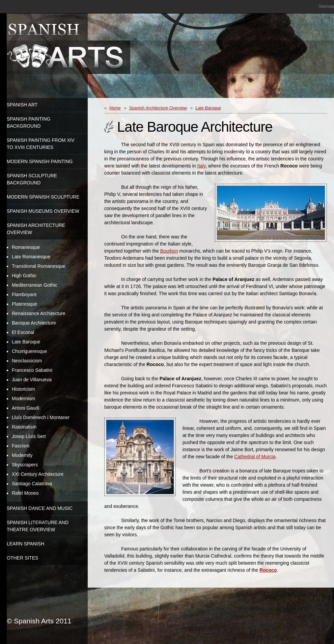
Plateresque (24, 304)
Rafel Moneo (25, 493)
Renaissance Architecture (39, 313)
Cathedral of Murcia (255, 457)
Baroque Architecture (34, 323)
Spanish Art (22, 105)
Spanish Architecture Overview (158, 108)
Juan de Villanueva (32, 380)
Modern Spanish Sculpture (43, 197)
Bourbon (169, 251)
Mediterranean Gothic (35, 285)
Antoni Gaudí (26, 408)
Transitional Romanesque (39, 266)
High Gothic (24, 276)
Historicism (23, 389)
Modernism (23, 398)
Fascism (21, 446)
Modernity (22, 455)
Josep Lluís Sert (29, 436)
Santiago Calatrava (32, 484)
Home (115, 108)
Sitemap (326, 6)
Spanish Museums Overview (43, 211)
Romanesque (26, 247)
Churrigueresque (29, 351)
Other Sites (22, 558)
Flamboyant (24, 294)
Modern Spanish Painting (40, 161)
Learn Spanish (25, 544)
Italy (202, 166)
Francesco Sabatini (32, 370)
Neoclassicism (27, 361)
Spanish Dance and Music (40, 508)
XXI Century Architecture (38, 474)
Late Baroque (26, 342)
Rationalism (24, 427)
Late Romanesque (31, 257)
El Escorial (23, 332)
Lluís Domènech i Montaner (41, 417)
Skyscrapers (25, 465)
